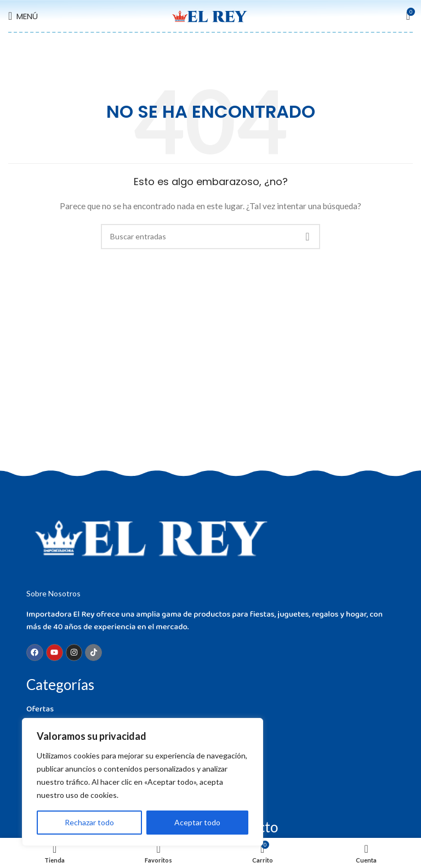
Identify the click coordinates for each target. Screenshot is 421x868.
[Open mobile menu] (23, 16)
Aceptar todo (197, 822)
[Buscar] (210, 237)
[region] (143, 782)
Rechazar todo (89, 822)
